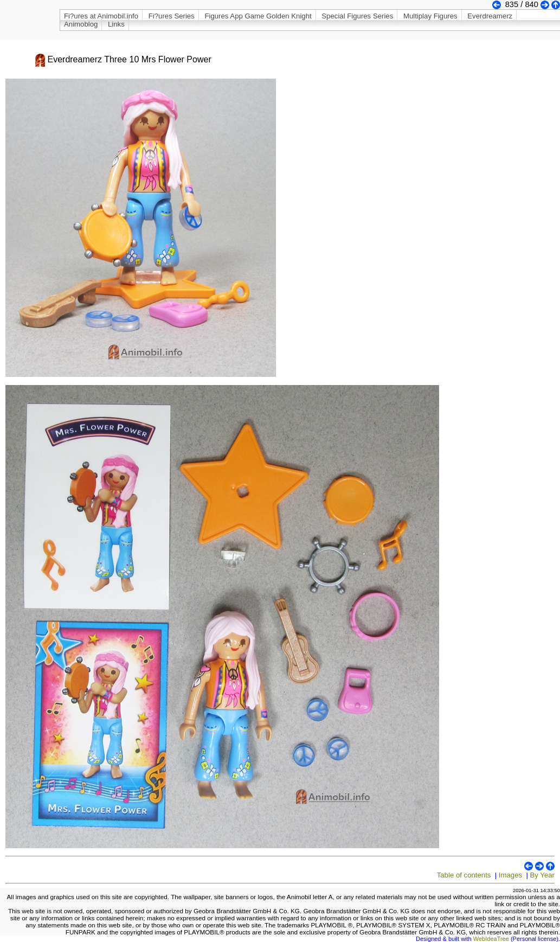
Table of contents (464, 875)
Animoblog (81, 24)
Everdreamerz (490, 16)
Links (116, 24)
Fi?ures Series (172, 16)
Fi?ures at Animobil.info (101, 16)
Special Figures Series (357, 16)
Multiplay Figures (430, 16)
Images (510, 875)
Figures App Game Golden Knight (258, 16)
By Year (542, 875)
